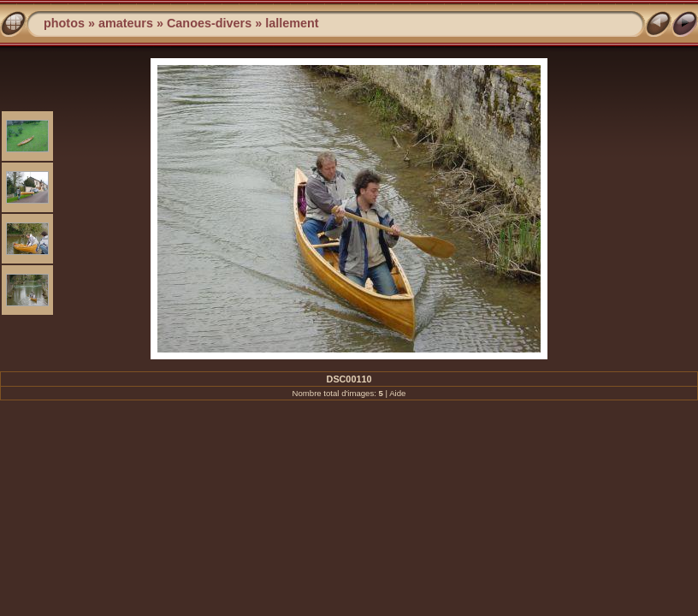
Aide (397, 393)
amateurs (126, 23)
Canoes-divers (209, 23)
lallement (292, 23)
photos (64, 23)
